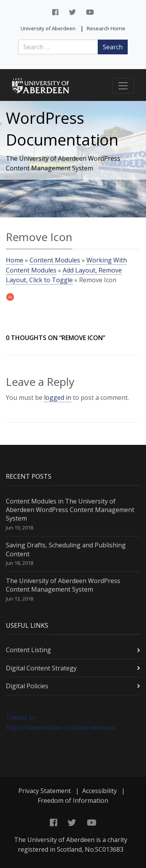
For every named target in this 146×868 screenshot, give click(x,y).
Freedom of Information (73, 800)
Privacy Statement (45, 791)
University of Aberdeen (48, 28)
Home (15, 260)
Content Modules (55, 260)
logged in (58, 398)
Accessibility (99, 791)
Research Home (106, 28)
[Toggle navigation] (123, 86)
